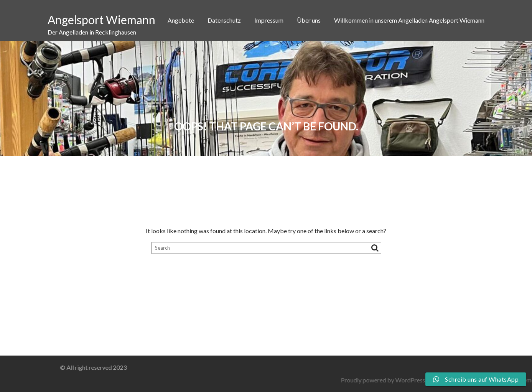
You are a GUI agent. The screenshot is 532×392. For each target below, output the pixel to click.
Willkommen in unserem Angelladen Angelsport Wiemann (409, 20)
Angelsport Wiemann (101, 20)
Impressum (269, 20)
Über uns (309, 20)
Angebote (181, 20)
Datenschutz (224, 20)
